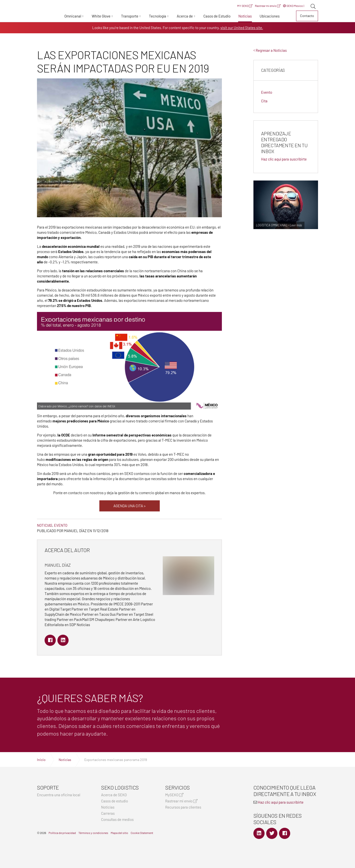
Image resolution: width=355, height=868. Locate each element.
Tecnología (158, 16)
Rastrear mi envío (268, 6)
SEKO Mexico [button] (294, 6)
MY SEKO (245, 6)
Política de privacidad (62, 833)
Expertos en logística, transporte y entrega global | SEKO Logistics (46, 17)
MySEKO (174, 795)
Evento (61, 525)
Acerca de (185, 16)
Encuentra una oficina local (59, 795)
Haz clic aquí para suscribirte (284, 159)
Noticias (245, 16)
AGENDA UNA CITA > (130, 506)
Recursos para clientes (183, 807)
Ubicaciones (270, 16)
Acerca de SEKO (114, 795)
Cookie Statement (142, 833)
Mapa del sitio (119, 833)
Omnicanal (73, 16)
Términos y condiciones (93, 833)
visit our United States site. (242, 28)
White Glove (101, 16)
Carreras (108, 813)
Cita (264, 101)
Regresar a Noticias (270, 50)
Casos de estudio (115, 801)
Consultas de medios (117, 820)
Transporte (130, 16)
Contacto (307, 16)
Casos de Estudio (217, 16)
